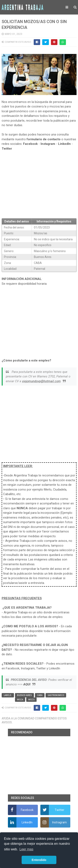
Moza (20, 700)
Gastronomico (56, 695)
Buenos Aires (24, 695)
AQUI (27, 684)
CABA (40, 695)
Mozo (31, 700)
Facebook (30, 144)
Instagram (48, 144)
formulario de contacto (44, 139)
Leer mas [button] (27, 849)
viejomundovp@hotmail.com (41, 381)
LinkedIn (64, 144)
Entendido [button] (39, 860)
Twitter (7, 149)
